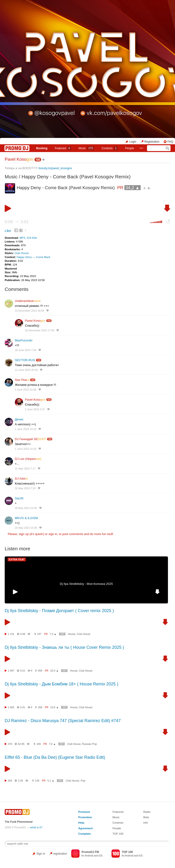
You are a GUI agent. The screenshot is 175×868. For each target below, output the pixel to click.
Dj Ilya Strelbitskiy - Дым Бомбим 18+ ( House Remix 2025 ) (62, 684)
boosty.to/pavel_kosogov (55, 168)
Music (86, 148)
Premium (84, 812)
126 (37, 781)
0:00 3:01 (17, 222)
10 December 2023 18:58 (29, 311)
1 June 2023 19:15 (26, 429)
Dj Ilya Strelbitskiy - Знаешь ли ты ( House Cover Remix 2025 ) (64, 647)
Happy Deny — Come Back (34, 257)
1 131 (11, 634)
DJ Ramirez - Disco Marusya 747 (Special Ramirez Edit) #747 (63, 721)
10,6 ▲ (54, 707)
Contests (118, 823)
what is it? (36, 827)
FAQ (170, 142)
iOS (101, 856)
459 (40, 671)
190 (39, 744)
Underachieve (28, 301)
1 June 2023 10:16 (26, 449)
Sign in (41, 854)
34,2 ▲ (132, 188)
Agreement (86, 828)
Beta (146, 817)
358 (40, 707)
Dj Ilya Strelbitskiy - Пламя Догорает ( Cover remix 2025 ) (59, 611)
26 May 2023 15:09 (26, 528)
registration (60, 854)
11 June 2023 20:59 (26, 370)
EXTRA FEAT (17, 559)
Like (8, 231)
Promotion (85, 817)
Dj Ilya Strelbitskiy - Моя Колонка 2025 (86, 584)
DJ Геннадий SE (30, 439)
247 (39, 634)
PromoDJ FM (90, 852)
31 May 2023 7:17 (25, 469)
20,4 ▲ (54, 671)
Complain (85, 834)
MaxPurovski (24, 340)
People (129, 148)
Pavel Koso (19, 159)
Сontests (110, 148)
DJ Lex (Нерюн (28, 459)
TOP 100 (118, 834)
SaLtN (19, 498)
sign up (24, 534)
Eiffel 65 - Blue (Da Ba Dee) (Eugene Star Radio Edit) (55, 757)
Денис (19, 419)
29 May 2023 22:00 (26, 508)
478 (10, 744)
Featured (63, 148)
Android (89, 856)
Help (81, 823)
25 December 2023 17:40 (40, 330)
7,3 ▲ (53, 634)
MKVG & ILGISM (26, 518)
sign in (53, 534)
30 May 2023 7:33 (25, 488)
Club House (22, 253)
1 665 (11, 707)
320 (62, 634)
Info (146, 823)
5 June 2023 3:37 (35, 409)
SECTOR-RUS (25, 360)
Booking (42, 148)
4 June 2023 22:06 (26, 390)
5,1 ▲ (51, 781)
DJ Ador (21, 479)
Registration (152, 142)
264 (10, 781)
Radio (147, 812)
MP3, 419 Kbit (28, 238)
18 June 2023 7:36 (26, 350)
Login (133, 142)
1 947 (11, 671)
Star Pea (22, 380)
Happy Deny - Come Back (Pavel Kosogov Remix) (76, 177)
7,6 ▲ (52, 744)
